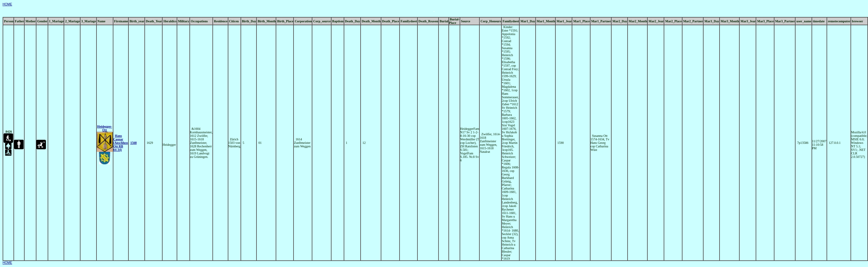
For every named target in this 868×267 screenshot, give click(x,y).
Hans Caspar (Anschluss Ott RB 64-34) (121, 143)
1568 (133, 143)
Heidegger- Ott (105, 128)
